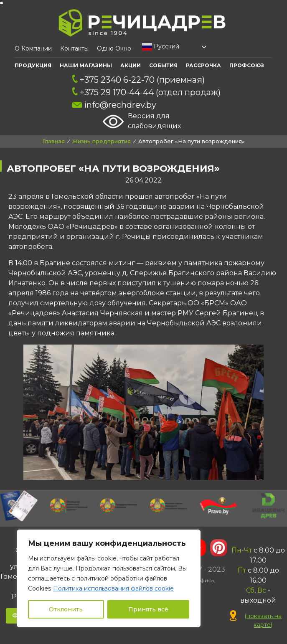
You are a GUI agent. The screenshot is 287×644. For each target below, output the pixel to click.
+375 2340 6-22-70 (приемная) (139, 80)
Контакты (74, 48)
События (163, 65)
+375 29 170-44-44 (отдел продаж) (147, 92)
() (256, 620)
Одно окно (114, 48)
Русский (161, 47)
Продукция (33, 65)
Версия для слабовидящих (142, 122)
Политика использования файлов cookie (113, 588)
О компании (33, 48)
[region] (109, 578)
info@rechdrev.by (114, 105)
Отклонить (66, 609)
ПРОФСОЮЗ (247, 65)
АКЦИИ (131, 65)
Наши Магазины (86, 65)
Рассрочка (203, 65)
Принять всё (148, 609)
